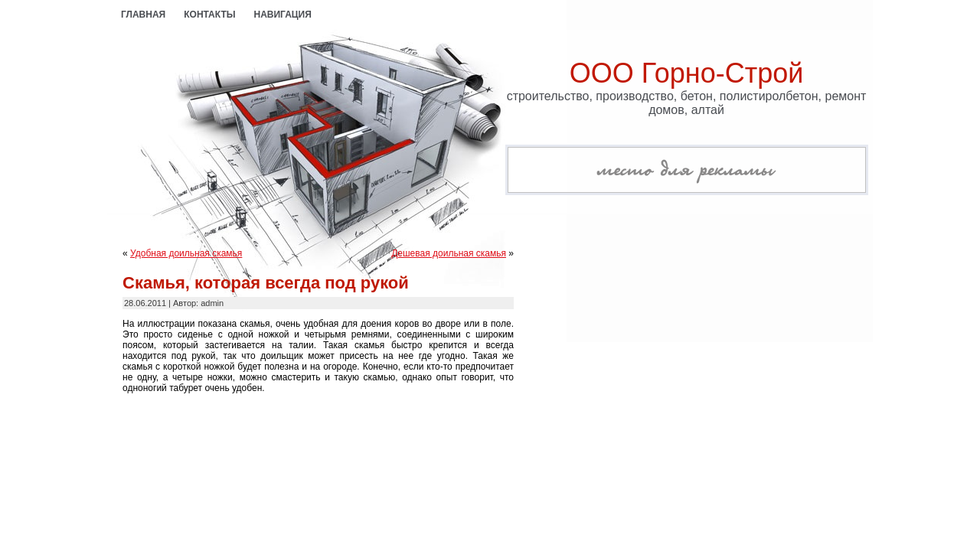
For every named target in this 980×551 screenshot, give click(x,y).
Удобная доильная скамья (186, 253)
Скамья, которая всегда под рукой (266, 283)
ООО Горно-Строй (687, 73)
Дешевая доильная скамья (449, 253)
